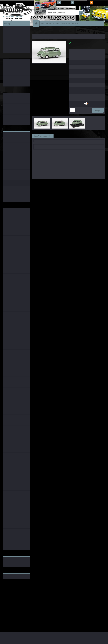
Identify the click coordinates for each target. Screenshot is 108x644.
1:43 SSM (83, 182)
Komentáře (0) (80, 136)
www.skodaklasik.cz (10, 594)
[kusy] (73, 110)
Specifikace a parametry (43, 136)
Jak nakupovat (65, 23)
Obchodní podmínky (53, 23)
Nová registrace (81, 3)
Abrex (61, 182)
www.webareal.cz (25, 628)
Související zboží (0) (63, 136)
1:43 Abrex (91, 182)
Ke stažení (93, 136)
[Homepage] (37, 23)
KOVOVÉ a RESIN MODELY (46, 31)
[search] (81, 13)
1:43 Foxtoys (73, 182)
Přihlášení (66, 3)
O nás (42, 23)
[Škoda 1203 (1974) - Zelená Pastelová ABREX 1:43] (49, 42)
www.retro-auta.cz (10, 590)
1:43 (66, 182)
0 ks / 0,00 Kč (99, 2)
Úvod (35, 31)
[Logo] (18, 13)
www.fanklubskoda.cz (11, 592)
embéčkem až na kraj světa (13, 595)
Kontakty (75, 23)
